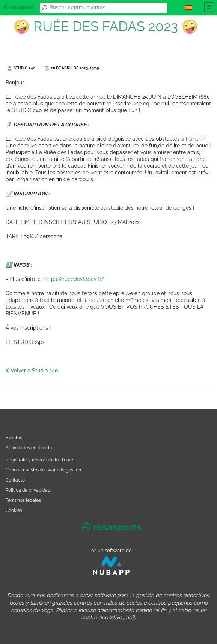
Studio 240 (21, 68)
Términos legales (23, 500)
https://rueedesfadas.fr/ (74, 279)
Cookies (14, 510)
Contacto (15, 480)
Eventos (14, 438)
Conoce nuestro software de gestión (43, 470)
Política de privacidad (28, 490)
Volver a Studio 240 (32, 371)
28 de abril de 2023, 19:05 (72, 68)
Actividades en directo (29, 448)
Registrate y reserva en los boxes (40, 460)
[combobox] (107, 8)
